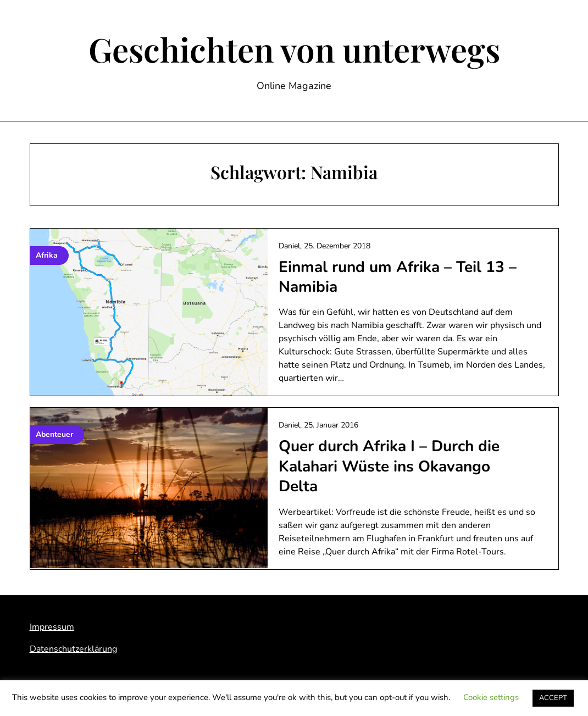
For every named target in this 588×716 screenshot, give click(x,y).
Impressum (52, 627)
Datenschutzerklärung (73, 649)
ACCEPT (553, 698)
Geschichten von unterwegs (294, 49)
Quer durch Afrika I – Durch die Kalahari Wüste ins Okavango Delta (389, 466)
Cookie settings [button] (491, 697)
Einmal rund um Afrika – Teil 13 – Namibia (398, 277)
